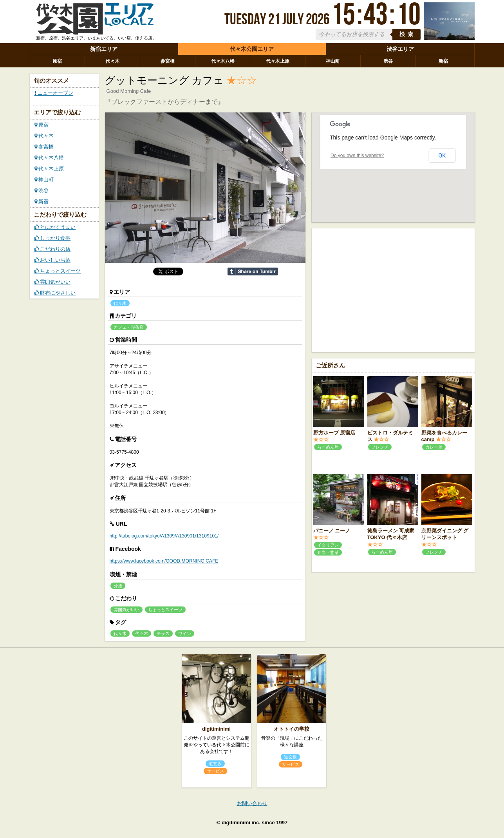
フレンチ (380, 447)
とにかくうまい (55, 227)
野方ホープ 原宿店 (334, 433)
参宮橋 (168, 61)
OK (442, 156)
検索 (408, 34)
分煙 (118, 586)
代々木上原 (278, 61)
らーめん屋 (328, 447)
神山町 (333, 61)
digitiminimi (216, 729)
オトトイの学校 (292, 729)
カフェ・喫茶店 (129, 327)
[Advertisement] (393, 290)
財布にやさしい (55, 293)
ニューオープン (54, 93)
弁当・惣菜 (328, 552)
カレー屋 (434, 447)
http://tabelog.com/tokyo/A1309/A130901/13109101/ (164, 536)
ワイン (185, 633)
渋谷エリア (400, 49)
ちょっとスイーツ (58, 271)
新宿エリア (104, 49)
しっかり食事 (53, 238)
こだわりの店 (53, 249)
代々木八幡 (223, 61)
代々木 (112, 61)
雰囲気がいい (53, 282)
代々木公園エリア (252, 49)
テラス (163, 633)
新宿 (443, 61)
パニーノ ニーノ (332, 531)
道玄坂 (215, 764)
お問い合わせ (252, 803)
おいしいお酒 (53, 260)
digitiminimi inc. (241, 823)
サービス (215, 771)
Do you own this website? (357, 156)
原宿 (57, 61)
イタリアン (328, 545)
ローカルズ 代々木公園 (95, 21)
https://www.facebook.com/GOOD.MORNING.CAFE (164, 561)
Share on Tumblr (253, 271)
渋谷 (388, 61)
